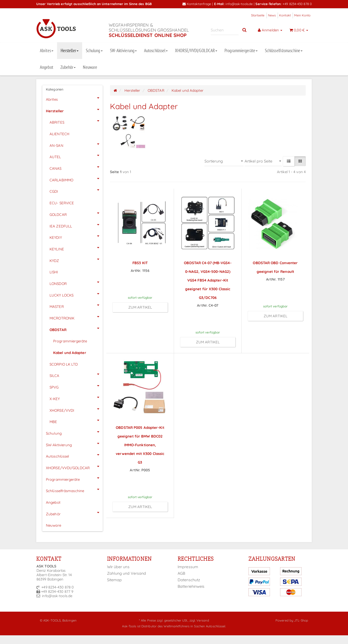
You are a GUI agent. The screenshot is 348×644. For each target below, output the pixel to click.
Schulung (94, 50)
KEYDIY (76, 236)
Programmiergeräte (241, 50)
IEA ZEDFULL (76, 225)
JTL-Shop (301, 620)
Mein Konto (302, 15)
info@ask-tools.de (239, 4)
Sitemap (115, 580)
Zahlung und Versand (127, 573)
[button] (289, 161)
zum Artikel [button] (140, 307)
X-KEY (76, 397)
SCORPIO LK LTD (64, 364)
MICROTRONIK (76, 317)
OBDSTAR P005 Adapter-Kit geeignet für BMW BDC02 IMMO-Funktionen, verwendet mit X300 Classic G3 (140, 445)
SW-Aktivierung (123, 50)
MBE (76, 420)
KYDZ (76, 259)
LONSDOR (76, 282)
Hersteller (70, 50)
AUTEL (76, 156)
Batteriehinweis (191, 586)
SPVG (76, 386)
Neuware (90, 67)
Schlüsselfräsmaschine (284, 50)
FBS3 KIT (140, 263)
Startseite (258, 15)
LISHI (54, 272)
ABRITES (76, 121)
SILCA (76, 374)
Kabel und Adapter (70, 353)
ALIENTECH (59, 134)
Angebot (47, 67)
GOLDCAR (76, 213)
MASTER (76, 305)
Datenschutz (189, 580)
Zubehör (68, 67)
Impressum (188, 567)
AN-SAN (76, 144)
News (272, 15)
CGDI (76, 190)
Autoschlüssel (156, 50)
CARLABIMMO (76, 179)
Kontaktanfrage (197, 4)
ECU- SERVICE (62, 203)
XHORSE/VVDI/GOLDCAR (196, 50)
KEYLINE (76, 248)
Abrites (47, 50)
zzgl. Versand (199, 620)
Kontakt (285, 15)
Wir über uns (118, 567)
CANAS (76, 167)
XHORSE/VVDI (76, 409)
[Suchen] (225, 30)
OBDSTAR (76, 328)
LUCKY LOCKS (76, 294)
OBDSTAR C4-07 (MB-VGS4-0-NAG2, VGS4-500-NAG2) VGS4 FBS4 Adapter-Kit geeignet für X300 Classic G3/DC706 (208, 280)
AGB (181, 573)
